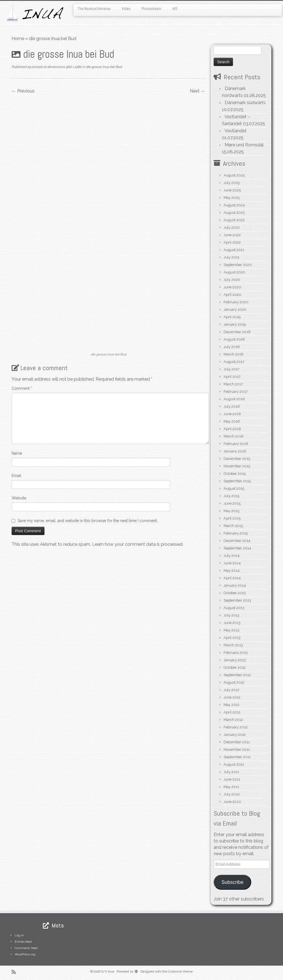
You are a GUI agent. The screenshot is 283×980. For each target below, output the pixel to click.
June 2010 (232, 802)
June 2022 (232, 235)
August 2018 (234, 339)
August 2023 (234, 213)
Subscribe (232, 882)
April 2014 (232, 578)
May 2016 (232, 421)
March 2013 (233, 645)
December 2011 (237, 742)
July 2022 (232, 227)
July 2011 (231, 772)
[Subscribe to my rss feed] (15, 972)
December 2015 (237, 459)
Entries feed (23, 942)
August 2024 (234, 205)
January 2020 (235, 309)
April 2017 (232, 377)
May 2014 (232, 571)
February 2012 (236, 727)
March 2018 (234, 354)
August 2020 (234, 272)
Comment (22, 388)
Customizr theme (180, 972)
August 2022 (234, 220)
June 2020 (232, 287)
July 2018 (232, 347)
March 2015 (233, 526)
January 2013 (235, 660)
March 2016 (234, 436)
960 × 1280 (73, 67)
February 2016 (236, 444)
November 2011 (237, 750)
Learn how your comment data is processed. (138, 544)
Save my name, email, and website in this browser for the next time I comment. (88, 521)
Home (18, 39)
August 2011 (234, 764)
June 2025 (232, 190)
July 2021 (231, 257)
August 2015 (234, 488)
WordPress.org (25, 954)
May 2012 (231, 705)
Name (17, 453)
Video (126, 9)
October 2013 (235, 593)
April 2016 (232, 429)
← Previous (23, 91)
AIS (175, 9)
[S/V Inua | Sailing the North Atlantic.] (33, 12)
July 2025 (232, 183)
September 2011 (237, 757)
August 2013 (234, 608)
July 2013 (231, 615)
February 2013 (236, 653)
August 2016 (234, 399)
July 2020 (232, 280)
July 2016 (232, 406)
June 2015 (232, 503)
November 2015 (237, 466)
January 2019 (235, 324)
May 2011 (231, 787)
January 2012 (235, 735)
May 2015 (231, 511)
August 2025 (234, 175)
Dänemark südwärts (245, 103)
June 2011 (232, 779)
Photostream (151, 9)
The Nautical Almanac (94, 9)
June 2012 (232, 697)
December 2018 (237, 332)
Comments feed (26, 948)
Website (19, 498)
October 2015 (235, 474)
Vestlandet (235, 131)
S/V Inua (108, 972)
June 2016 (232, 414)
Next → (197, 91)
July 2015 (231, 496)
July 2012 (231, 690)
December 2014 (237, 541)
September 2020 (238, 265)
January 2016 (235, 451)
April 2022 (232, 242)
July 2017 (231, 369)
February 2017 (236, 392)
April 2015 (232, 518)
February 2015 (236, 533)
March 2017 (233, 384)
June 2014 (232, 563)
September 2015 (237, 481)
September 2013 (237, 600)
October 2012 (235, 667)
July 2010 (232, 794)
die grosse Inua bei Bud (103, 67)
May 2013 (231, 630)
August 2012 (234, 682)
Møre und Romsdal (244, 145)
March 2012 (233, 720)
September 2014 (237, 548)
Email (16, 476)
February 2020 (236, 302)
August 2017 (234, 362)
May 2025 (232, 198)
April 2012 (232, 712)
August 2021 (234, 250)
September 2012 (237, 675)
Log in (19, 935)
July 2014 (232, 556)
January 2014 (235, 585)
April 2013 (232, 638)
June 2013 (232, 623)
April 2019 (232, 317)
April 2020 (232, 295)
